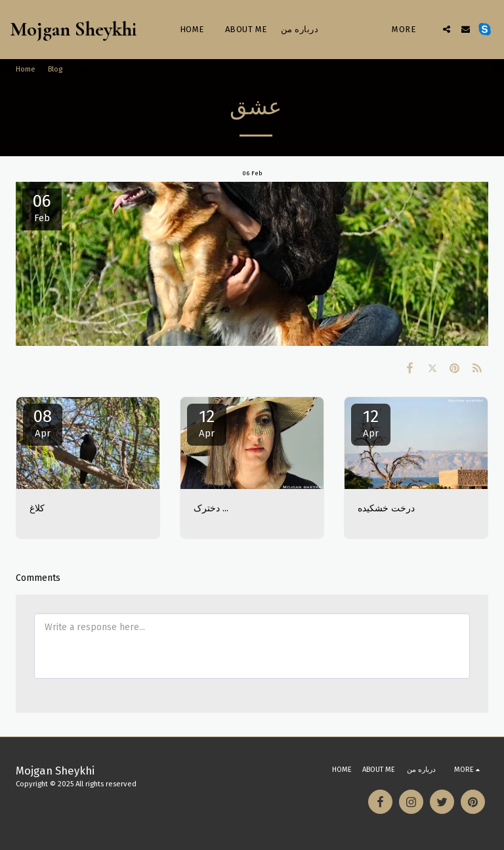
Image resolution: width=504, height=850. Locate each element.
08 (43, 423)
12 (207, 423)
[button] (447, 29)
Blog (55, 69)
